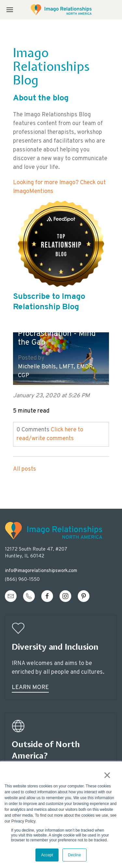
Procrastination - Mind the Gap (57, 338)
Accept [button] (47, 855)
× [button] (107, 775)
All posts (25, 469)
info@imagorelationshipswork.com (41, 571)
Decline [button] (75, 855)
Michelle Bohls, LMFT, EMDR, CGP (56, 371)
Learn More (30, 688)
